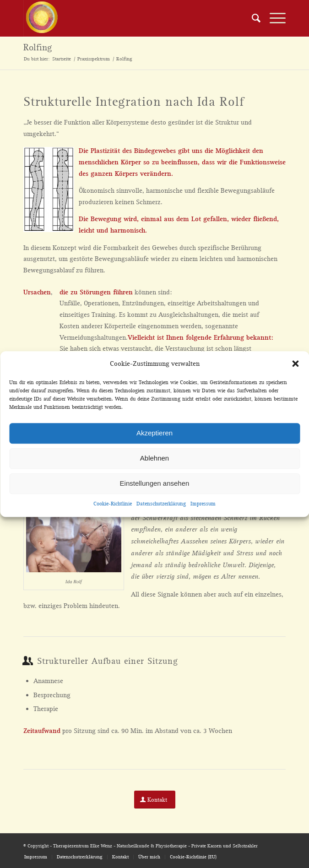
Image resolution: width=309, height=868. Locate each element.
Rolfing (38, 48)
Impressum (203, 504)
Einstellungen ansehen (155, 484)
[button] (295, 364)
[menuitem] (252, 18)
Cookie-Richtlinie (113, 504)
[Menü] (273, 18)
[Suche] (252, 18)
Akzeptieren (154, 433)
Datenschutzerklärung (161, 504)
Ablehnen (154, 458)
